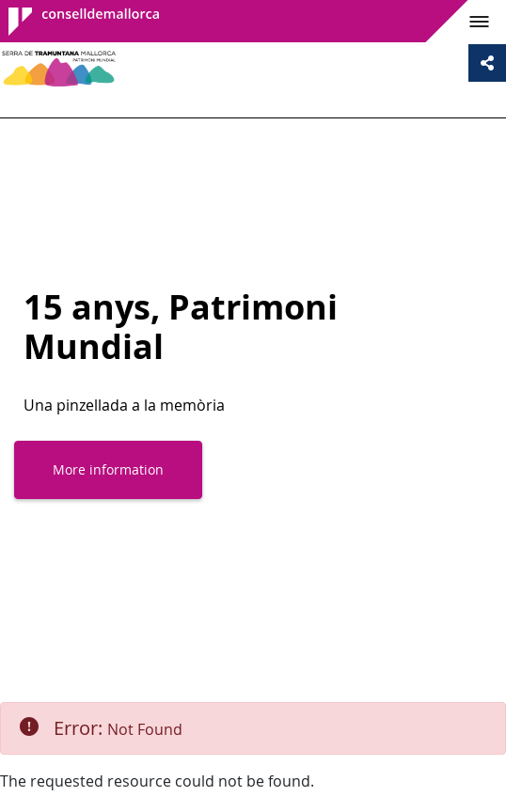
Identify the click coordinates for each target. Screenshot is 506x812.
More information (108, 469)
